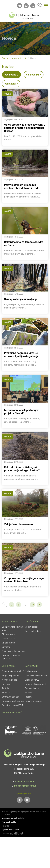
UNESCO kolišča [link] (10, 639)
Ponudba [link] (6, 693)
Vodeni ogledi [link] (31, 627)
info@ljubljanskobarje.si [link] (25, 786)
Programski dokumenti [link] (36, 684)
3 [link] (19, 605)
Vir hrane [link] (6, 647)
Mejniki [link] (28, 693)
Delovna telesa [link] (32, 688)
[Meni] (46, 6)
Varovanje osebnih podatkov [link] (14, 818)
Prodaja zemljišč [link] (12, 713)
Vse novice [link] (11, 75)
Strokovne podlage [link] (11, 697)
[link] (24, 16)
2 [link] (12, 605)
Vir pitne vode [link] (8, 643)
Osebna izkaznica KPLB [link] (13, 671)
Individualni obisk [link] (33, 631)
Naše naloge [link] (31, 671)
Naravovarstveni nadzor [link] (36, 676)
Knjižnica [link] (6, 684)
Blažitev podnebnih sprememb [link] (11, 657)
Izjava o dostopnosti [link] (10, 830)
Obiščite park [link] (32, 622)
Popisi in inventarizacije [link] (13, 701)
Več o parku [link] (9, 666)
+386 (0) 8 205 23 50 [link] (25, 782)
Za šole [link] (5, 688)
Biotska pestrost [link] (10, 634)
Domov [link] (5, 58)
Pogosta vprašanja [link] (11, 676)
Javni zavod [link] (32, 666)
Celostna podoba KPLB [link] (13, 705)
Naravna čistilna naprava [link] (13, 651)
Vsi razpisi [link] (11, 84)
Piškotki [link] (5, 826)
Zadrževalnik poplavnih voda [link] (13, 628)
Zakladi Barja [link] (10, 622)
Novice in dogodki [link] (19, 58)
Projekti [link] (29, 697)
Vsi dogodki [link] (34, 75)
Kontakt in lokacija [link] (34, 701)
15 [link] (32, 605)
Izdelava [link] (5, 834)
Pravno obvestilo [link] (9, 822)
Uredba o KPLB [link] (32, 680)
